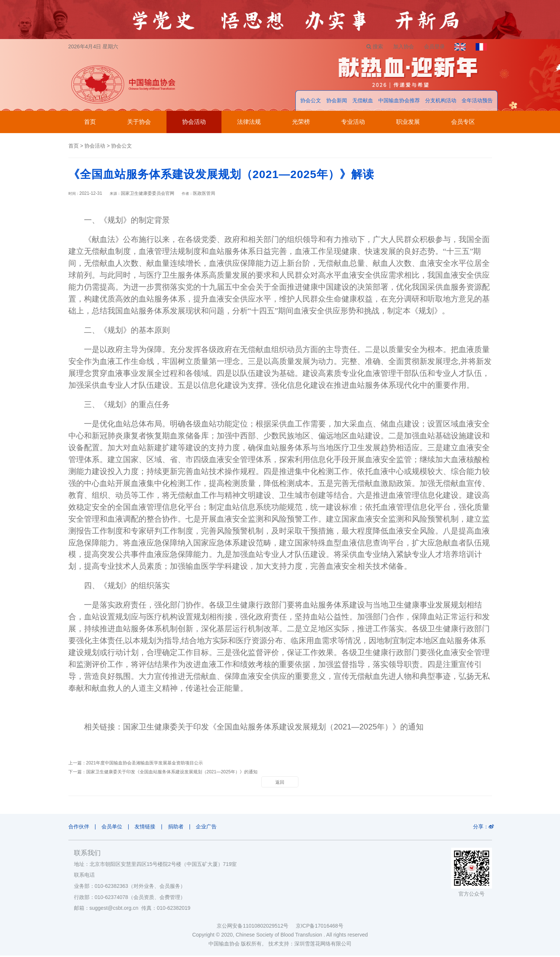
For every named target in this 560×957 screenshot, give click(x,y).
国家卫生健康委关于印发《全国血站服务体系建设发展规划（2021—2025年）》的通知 (273, 729)
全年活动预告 (477, 102)
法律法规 (249, 124)
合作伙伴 (79, 828)
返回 (280, 784)
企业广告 (213, 828)
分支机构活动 (441, 102)
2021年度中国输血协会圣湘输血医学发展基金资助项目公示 (145, 765)
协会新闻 (337, 102)
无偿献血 (363, 102)
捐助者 (180, 828)
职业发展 (408, 124)
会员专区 (463, 124)
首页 (90, 124)
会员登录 (431, 46)
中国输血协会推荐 (399, 102)
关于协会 (139, 124)
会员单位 (113, 828)
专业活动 (353, 124)
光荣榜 (301, 124)
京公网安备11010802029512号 (256, 927)
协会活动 (194, 124)
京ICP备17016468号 (320, 927)
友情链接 (148, 828)
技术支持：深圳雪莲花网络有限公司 (310, 945)
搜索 (370, 46)
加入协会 (399, 46)
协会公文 (311, 102)
